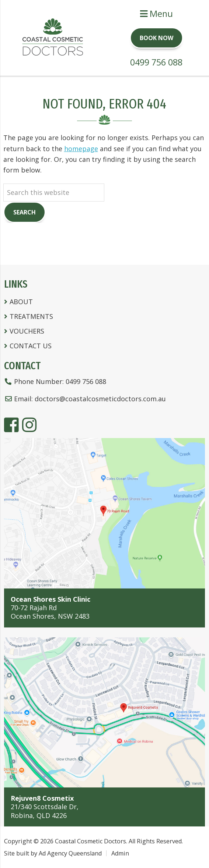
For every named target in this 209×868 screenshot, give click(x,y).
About (21, 302)
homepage (81, 149)
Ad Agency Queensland (70, 853)
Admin (120, 853)
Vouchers (27, 331)
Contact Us (31, 346)
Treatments (31, 316)
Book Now (156, 38)
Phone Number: (55, 381)
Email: (85, 399)
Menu (156, 14)
